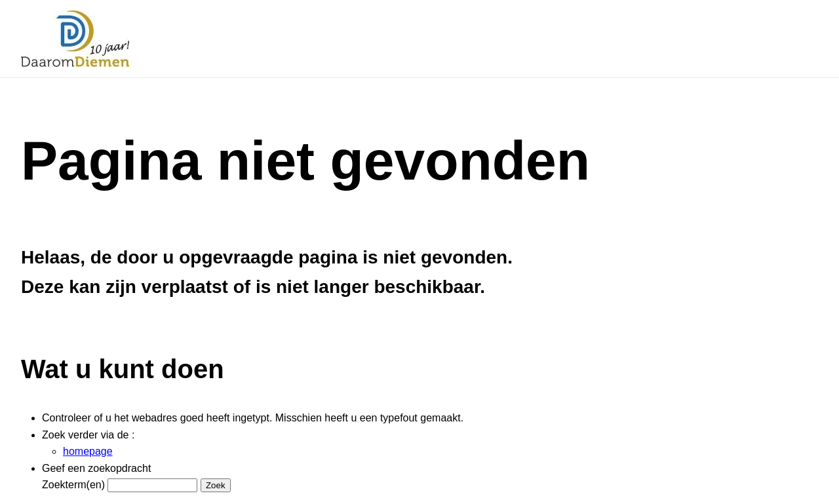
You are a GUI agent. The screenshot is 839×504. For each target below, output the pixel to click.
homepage (88, 451)
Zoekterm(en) (73, 485)
